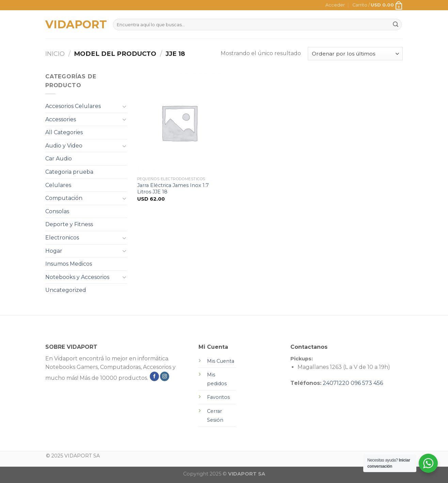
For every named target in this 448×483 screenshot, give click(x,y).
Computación (64, 198)
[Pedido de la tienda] (355, 54)
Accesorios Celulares (73, 106)
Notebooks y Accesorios (77, 277)
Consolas (57, 211)
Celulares (58, 185)
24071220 (336, 383)
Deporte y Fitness (69, 224)
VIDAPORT (74, 25)
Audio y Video (64, 146)
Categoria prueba (69, 172)
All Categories (64, 132)
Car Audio (59, 159)
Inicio (55, 54)
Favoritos (218, 397)
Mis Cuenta (221, 361)
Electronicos (62, 238)
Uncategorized (66, 290)
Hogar (54, 251)
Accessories (61, 119)
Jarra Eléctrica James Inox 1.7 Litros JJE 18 (173, 189)
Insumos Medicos (69, 264)
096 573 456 (367, 383)
